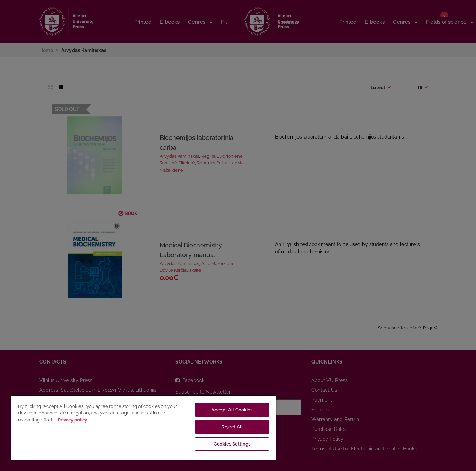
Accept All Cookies (232, 410)
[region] (144, 427)
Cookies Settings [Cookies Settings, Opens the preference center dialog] (232, 444)
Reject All (232, 427)
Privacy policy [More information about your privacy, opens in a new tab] (73, 420)
